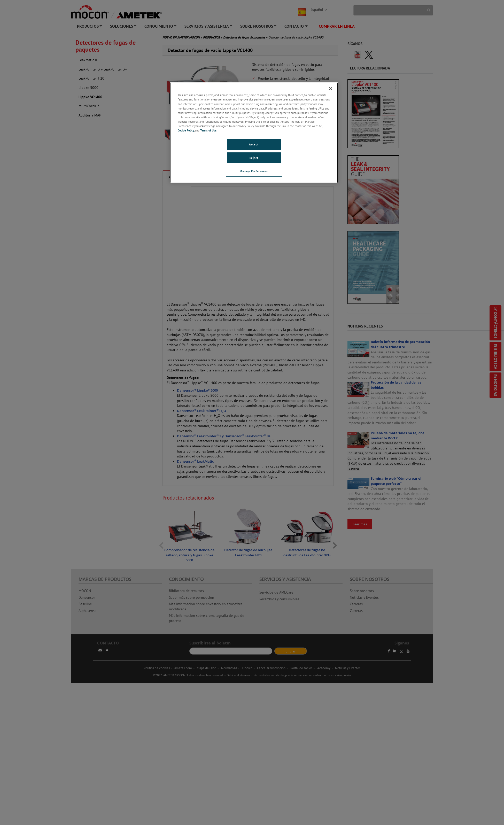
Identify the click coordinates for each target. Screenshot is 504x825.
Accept (254, 144)
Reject (254, 158)
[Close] (331, 89)
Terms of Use (208, 130)
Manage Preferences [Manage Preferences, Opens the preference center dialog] (254, 171)
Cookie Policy (186, 130)
